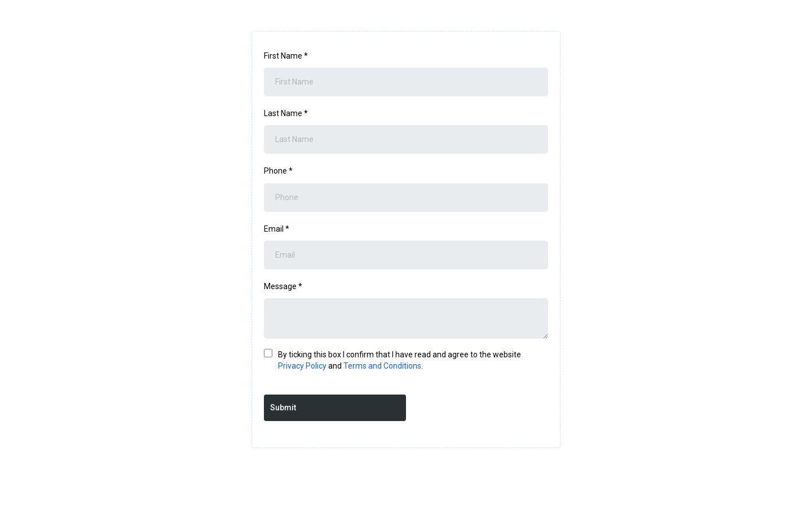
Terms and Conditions (382, 366)
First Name (286, 56)
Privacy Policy (302, 366)
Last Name (286, 113)
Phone (278, 171)
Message (283, 286)
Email (277, 229)
